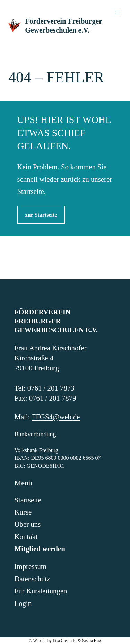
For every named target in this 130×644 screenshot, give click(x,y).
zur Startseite (41, 215)
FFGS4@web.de (56, 417)
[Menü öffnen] (118, 12)
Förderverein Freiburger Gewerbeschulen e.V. (56, 321)
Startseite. (31, 191)
